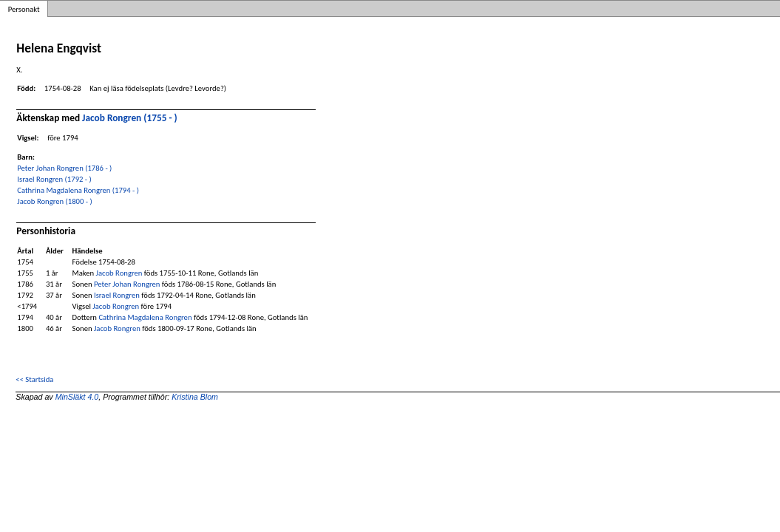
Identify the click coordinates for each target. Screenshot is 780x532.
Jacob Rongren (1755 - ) (130, 118)
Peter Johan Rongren (127, 284)
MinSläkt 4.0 (77, 397)
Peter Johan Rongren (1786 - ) (64, 168)
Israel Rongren (117, 295)
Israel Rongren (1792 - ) (54, 179)
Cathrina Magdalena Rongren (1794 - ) (78, 190)
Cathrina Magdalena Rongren (145, 317)
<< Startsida (34, 379)
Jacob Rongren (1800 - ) (54, 201)
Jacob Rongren (119, 273)
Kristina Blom (195, 397)
